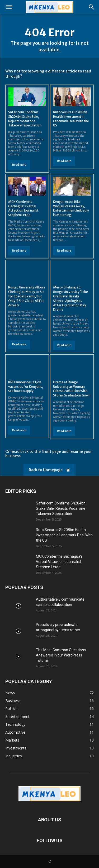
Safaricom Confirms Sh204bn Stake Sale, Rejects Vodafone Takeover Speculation (61, 508)
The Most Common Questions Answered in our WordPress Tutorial (61, 655)
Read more (19, 165)
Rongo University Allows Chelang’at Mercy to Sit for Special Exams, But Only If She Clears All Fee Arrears (27, 296)
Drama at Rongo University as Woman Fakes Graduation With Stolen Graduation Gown (72, 389)
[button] (9, 7)
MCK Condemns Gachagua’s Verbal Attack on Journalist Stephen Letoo (23, 208)
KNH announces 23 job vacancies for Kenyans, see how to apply (26, 387)
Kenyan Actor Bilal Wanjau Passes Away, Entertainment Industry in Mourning (71, 208)
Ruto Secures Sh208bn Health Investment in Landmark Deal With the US (64, 535)
